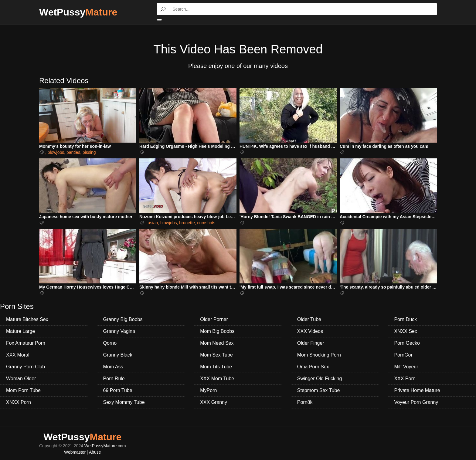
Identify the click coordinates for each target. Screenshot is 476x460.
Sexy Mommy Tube (124, 402)
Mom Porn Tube (23, 390)
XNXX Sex (406, 331)
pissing (89, 152)
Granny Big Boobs (123, 319)
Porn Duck (405, 319)
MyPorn (208, 390)
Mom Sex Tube (216, 355)
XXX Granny (214, 402)
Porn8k (305, 402)
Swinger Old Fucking (320, 379)
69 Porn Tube (118, 390)
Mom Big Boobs (217, 331)
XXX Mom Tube (217, 379)
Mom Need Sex (217, 343)
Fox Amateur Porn (26, 343)
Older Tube (309, 319)
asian (153, 223)
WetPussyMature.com (105, 446)
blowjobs (56, 152)
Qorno (110, 343)
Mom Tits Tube (216, 367)
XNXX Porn (19, 402)
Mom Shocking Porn (319, 355)
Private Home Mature (417, 390)
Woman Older (21, 379)
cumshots (206, 223)
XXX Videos (310, 331)
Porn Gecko (407, 343)
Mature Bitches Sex (27, 319)
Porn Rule (114, 379)
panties (73, 152)
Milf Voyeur (406, 367)
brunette (187, 223)
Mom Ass (113, 367)
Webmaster (75, 452)
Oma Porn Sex (313, 367)
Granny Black (118, 355)
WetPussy (78, 12)
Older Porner (214, 319)
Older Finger (311, 343)
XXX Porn (405, 379)
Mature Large (20, 331)
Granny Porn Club (25, 367)
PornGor (403, 355)
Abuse (95, 452)
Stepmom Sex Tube (319, 390)
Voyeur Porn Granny (416, 402)
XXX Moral (18, 355)
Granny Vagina (119, 331)
